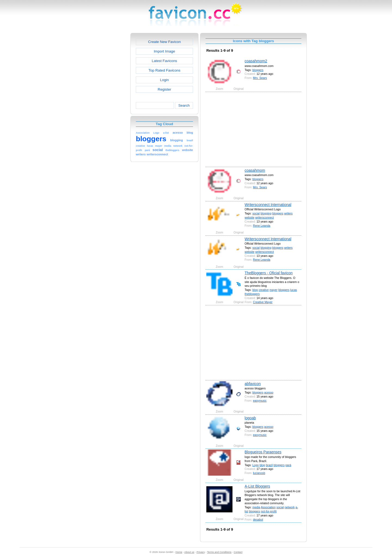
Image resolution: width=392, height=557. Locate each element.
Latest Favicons (165, 61)
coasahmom (255, 170)
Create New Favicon (164, 42)
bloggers (258, 70)
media (256, 507)
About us (189, 552)
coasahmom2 (256, 61)
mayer (273, 290)
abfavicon (253, 384)
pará (288, 465)
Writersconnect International (268, 205)
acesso (269, 392)
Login (164, 80)
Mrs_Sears (260, 78)
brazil (269, 465)
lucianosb (259, 473)
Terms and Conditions (219, 552)
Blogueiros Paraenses (263, 452)
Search (184, 105)
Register (164, 89)
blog (255, 290)
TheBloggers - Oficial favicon (269, 273)
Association (268, 507)
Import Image (164, 51)
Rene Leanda (262, 226)
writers (288, 213)
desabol (258, 519)
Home (179, 552)
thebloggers (252, 294)
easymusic (260, 401)
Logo (256, 465)
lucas (294, 290)
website (250, 217)
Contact (238, 552)
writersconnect (265, 217)
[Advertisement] (107, 115)
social (256, 213)
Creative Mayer (263, 302)
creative (264, 290)
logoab (250, 418)
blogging (266, 213)
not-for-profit (269, 511)
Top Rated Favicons (164, 70)
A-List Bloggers (258, 486)
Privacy (201, 552)
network (290, 507)
